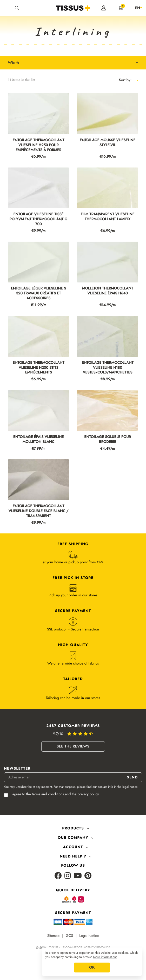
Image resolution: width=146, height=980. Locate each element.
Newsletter (17, 769)
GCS (69, 936)
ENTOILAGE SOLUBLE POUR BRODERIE (107, 440)
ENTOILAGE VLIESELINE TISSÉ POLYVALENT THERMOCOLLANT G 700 (39, 219)
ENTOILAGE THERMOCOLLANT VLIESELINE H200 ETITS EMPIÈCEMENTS (38, 368)
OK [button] (92, 968)
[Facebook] (58, 876)
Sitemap (54, 936)
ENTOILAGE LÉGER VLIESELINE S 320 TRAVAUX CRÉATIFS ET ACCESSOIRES (38, 294)
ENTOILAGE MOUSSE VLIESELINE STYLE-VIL (108, 143)
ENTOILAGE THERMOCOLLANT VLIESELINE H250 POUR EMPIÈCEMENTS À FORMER (38, 145)
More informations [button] (105, 957)
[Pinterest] (88, 876)
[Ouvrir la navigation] (6, 8)
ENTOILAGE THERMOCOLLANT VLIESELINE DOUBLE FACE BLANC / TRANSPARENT (39, 511)
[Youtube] (78, 876)
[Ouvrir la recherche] (17, 8)
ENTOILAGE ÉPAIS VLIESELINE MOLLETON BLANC (39, 440)
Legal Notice (89, 936)
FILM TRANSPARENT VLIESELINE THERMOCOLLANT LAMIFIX (108, 217)
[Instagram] (68, 876)
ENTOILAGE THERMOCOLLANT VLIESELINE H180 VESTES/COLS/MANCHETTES (107, 368)
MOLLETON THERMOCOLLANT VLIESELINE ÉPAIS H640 (108, 291)
